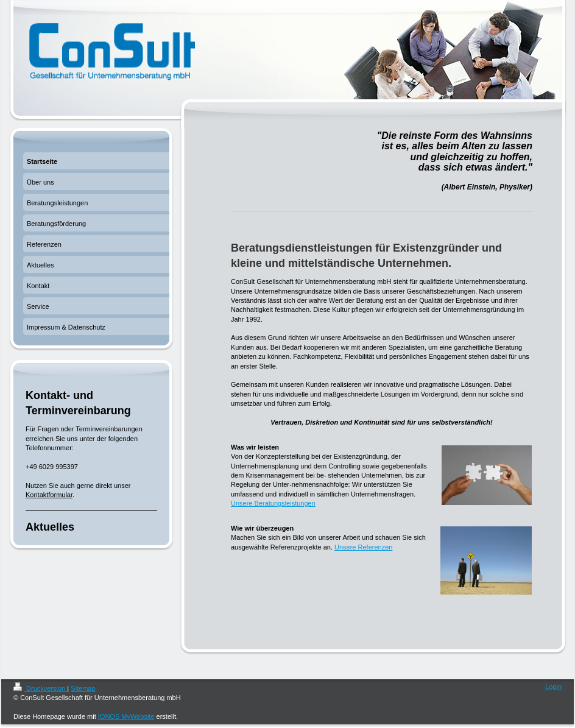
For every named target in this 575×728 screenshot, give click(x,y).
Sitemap (83, 688)
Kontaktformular (49, 495)
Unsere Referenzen (363, 547)
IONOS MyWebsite (126, 716)
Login (553, 687)
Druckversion (40, 688)
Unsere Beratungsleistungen (273, 503)
